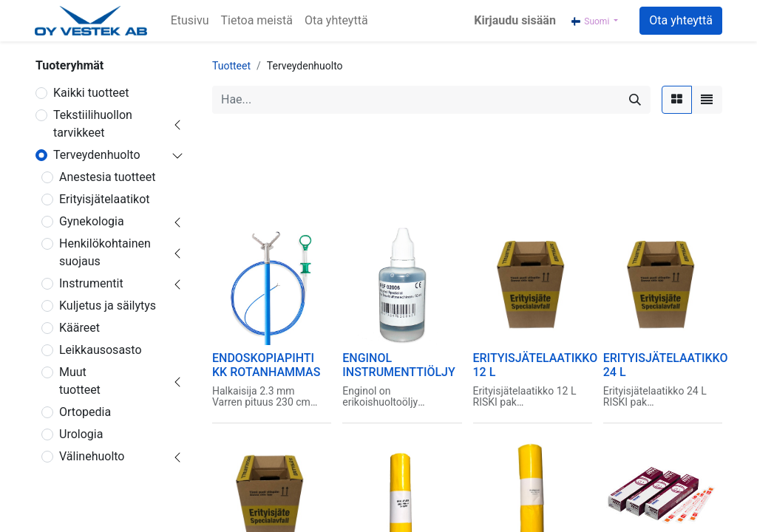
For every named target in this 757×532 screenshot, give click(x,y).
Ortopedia (85, 412)
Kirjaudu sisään (515, 20)
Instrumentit (91, 283)
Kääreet (79, 328)
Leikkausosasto (101, 350)
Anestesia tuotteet (107, 177)
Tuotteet (231, 66)
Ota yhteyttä (681, 20)
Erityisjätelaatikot (105, 199)
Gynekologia (92, 221)
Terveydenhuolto (97, 155)
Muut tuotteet (80, 381)
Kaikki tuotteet (91, 93)
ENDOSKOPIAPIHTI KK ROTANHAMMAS (266, 365)
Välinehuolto (92, 456)
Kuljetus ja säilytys (108, 306)
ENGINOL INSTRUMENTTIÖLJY (399, 365)
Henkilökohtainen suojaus (105, 252)
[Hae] (635, 100)
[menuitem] (190, 21)
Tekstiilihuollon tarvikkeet (93, 124)
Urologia (81, 434)
